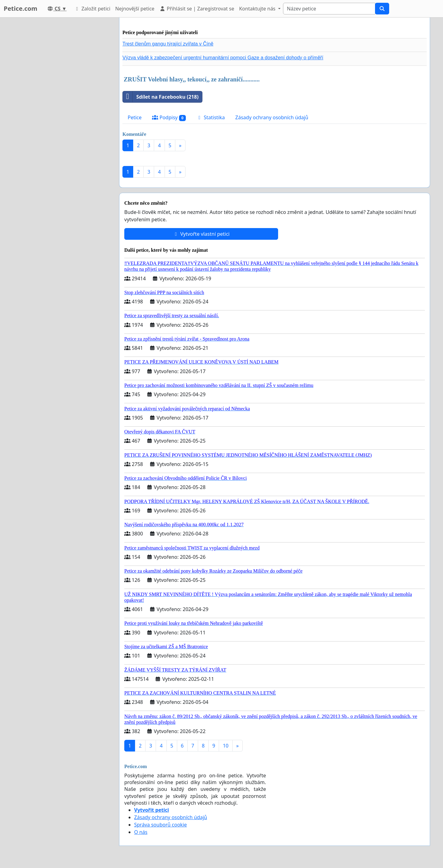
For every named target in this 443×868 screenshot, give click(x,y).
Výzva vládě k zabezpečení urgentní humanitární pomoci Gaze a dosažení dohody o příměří (223, 58)
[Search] (329, 9)
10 (225, 746)
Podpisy (169, 118)
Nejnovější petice (135, 9)
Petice (135, 117)
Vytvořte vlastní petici (201, 234)
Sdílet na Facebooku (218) (161, 97)
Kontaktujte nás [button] (258, 9)
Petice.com (20, 8)
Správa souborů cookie (160, 825)
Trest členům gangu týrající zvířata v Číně (168, 44)
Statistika (211, 117)
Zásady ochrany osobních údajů (272, 117)
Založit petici (92, 9)
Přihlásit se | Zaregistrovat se (197, 9)
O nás (141, 832)
